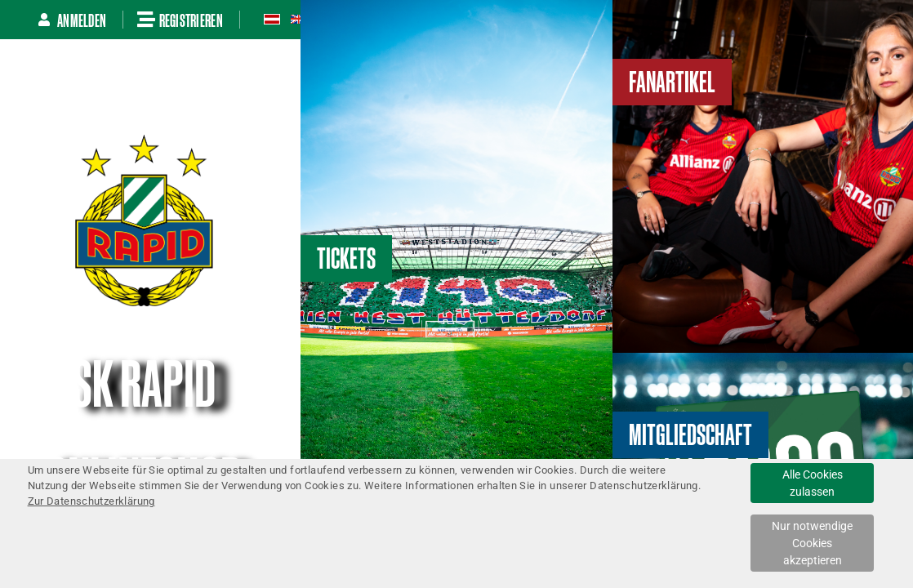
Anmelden (72, 20)
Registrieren (180, 20)
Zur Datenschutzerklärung (91, 501)
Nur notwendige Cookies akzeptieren (812, 543)
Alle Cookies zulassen (813, 483)
